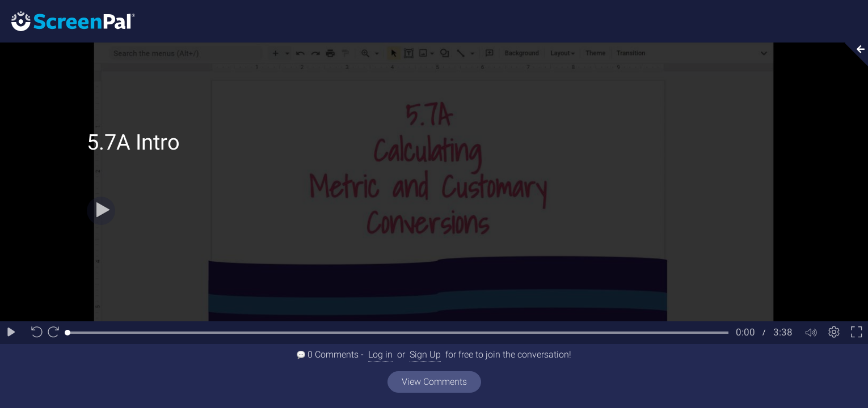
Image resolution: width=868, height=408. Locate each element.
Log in (380, 354)
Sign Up (425, 354)
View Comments (434, 382)
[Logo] (68, 21)
